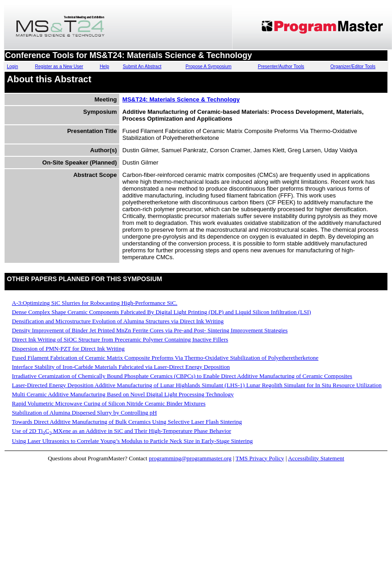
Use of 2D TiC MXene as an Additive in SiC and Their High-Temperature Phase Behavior (122, 431)
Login (12, 67)
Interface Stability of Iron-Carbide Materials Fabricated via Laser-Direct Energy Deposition (121, 367)
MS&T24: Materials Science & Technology (181, 99)
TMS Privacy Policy (260, 458)
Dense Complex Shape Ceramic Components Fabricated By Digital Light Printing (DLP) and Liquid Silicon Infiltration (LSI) (162, 312)
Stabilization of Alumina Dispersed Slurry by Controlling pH (84, 413)
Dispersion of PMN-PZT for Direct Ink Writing (68, 349)
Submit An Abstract (142, 67)
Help (104, 67)
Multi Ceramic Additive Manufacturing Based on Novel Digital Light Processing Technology (123, 394)
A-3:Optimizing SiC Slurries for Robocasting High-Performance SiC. (95, 303)
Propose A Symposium (209, 67)
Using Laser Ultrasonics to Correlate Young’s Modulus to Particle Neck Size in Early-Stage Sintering (132, 441)
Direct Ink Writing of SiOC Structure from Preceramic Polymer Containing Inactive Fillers (120, 339)
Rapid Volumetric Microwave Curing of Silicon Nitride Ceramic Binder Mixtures (109, 403)
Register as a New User (59, 67)
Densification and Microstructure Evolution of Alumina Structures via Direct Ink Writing (118, 321)
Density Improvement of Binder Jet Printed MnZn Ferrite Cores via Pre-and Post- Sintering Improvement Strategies (150, 330)
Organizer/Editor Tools (353, 67)
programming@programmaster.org (190, 458)
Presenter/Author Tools (281, 67)
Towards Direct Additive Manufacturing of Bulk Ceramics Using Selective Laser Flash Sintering (127, 422)
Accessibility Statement (316, 458)
